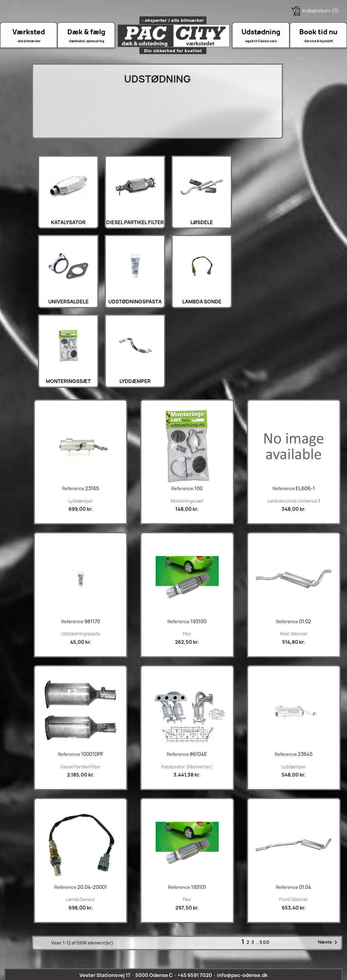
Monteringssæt (68, 381)
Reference (73, 488)
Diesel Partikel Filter (135, 222)
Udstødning (261, 32)
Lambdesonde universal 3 (294, 501)
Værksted (29, 32)
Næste (329, 942)
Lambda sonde (202, 302)
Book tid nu (318, 32)
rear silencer (294, 634)
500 (265, 942)
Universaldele (68, 302)
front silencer (294, 899)
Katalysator (68, 222)
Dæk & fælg (86, 32)
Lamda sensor (81, 899)
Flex (187, 634)
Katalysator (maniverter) (187, 767)
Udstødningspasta (135, 302)
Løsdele (202, 222)
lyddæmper (135, 381)
